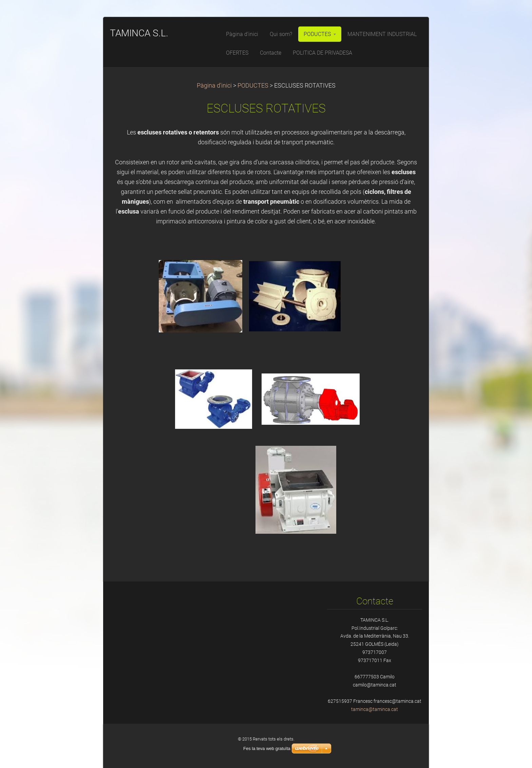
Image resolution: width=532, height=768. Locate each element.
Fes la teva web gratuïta (267, 748)
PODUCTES (253, 86)
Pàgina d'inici (214, 86)
